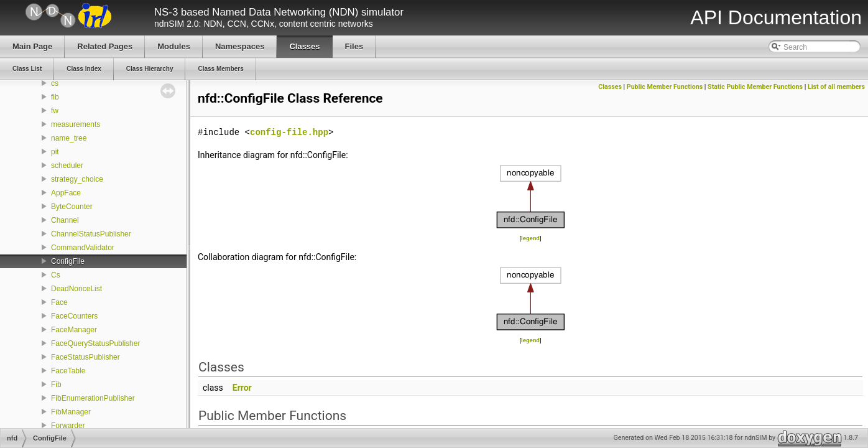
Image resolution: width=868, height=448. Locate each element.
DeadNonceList (76, 289)
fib (55, 97)
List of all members (836, 87)
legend (530, 238)
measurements (76, 124)
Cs (56, 275)
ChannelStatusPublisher (91, 234)
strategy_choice (77, 179)
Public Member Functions (665, 87)
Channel (65, 220)
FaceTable (68, 371)
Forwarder (68, 426)
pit (55, 152)
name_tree (69, 138)
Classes (610, 87)
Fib (56, 385)
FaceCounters (74, 316)
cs (55, 83)
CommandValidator (83, 248)
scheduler (67, 166)
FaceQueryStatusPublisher (95, 343)
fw (55, 111)
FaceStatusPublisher (85, 357)
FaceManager (74, 330)
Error (242, 388)
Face (59, 302)
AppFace (66, 193)
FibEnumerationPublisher (93, 398)
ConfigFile (68, 261)
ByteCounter (72, 207)
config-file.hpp (289, 132)
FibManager (71, 412)
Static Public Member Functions (755, 87)
